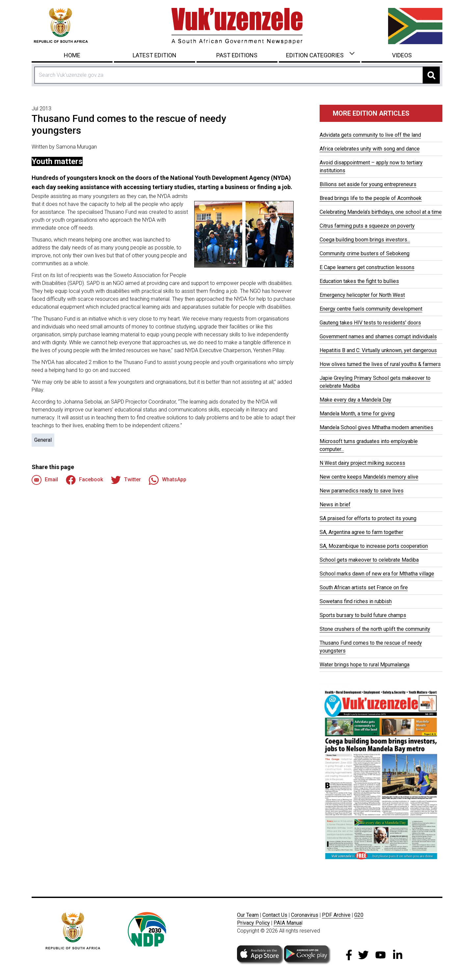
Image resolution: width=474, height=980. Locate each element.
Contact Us (275, 915)
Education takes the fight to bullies (359, 281)
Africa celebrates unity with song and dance (370, 149)
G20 (359, 915)
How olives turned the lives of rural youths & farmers (380, 364)
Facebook (84, 480)
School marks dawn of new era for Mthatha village (377, 574)
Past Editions (237, 55)
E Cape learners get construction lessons (367, 267)
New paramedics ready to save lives (362, 491)
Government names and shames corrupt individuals (378, 336)
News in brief (335, 504)
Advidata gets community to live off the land (370, 135)
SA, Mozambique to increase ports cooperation (374, 546)
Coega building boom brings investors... (365, 240)
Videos (402, 55)
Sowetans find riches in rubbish (356, 601)
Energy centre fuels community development (371, 309)
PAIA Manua (288, 923)
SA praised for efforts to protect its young (368, 518)
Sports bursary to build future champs (363, 615)
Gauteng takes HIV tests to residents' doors (370, 323)
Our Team (248, 915)
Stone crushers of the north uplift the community (375, 629)
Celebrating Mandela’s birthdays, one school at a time (381, 212)
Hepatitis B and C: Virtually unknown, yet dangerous (378, 350)
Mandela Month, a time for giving (357, 414)
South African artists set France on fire (364, 588)
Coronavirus (305, 915)
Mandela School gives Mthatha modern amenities (376, 427)
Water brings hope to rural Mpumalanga (365, 665)
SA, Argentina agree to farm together (361, 532)
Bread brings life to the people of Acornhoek (371, 198)
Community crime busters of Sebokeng (365, 253)
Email (45, 480)
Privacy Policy (253, 923)
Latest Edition (155, 55)
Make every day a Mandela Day (355, 400)
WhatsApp (168, 480)
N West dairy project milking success (362, 463)
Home (72, 55)
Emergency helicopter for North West (362, 295)
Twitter (126, 480)
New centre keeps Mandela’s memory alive (369, 477)
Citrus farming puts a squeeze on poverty (367, 226)
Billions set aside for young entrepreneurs (368, 184)
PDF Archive (336, 915)
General (43, 440)
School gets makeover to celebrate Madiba (369, 560)
